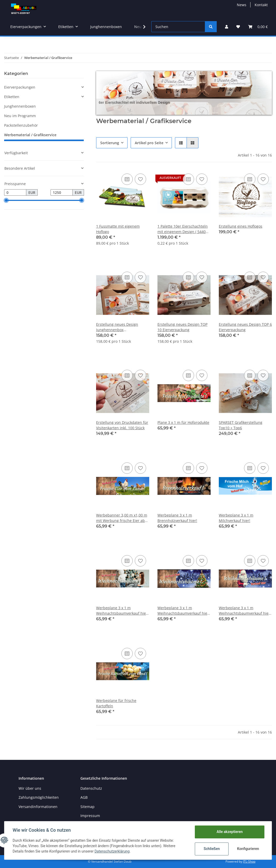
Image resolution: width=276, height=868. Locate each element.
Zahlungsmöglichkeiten (39, 797)
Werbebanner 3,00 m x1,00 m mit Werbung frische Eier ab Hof (122, 518)
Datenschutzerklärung (112, 851)
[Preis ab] (15, 193)
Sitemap (87, 807)
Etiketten (12, 97)
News (242, 5)
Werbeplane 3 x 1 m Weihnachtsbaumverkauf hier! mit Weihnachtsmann (245, 611)
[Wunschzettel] (238, 27)
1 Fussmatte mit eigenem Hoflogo (118, 229)
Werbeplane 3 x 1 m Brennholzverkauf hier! (177, 518)
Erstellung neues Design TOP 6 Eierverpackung (245, 327)
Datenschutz (91, 788)
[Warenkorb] (258, 27)
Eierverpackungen (20, 87)
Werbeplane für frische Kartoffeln (116, 703)
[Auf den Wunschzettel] (140, 179)
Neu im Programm (20, 116)
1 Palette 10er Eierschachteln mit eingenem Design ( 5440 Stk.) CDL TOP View (183, 229)
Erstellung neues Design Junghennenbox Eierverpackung (117, 327)
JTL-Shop (249, 861)
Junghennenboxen (20, 106)
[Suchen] (178, 27)
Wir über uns (30, 788)
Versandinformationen (38, 807)
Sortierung (110, 143)
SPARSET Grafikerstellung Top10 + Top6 (241, 425)
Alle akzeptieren (229, 832)
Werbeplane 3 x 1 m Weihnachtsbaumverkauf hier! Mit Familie (122, 611)
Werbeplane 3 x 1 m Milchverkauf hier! (236, 518)
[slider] (6, 201)
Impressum (90, 816)
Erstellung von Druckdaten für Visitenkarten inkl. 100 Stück (122, 425)
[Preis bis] (62, 193)
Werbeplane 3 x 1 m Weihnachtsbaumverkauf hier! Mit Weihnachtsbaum (184, 611)
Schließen (212, 849)
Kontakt (261, 5)
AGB (84, 797)
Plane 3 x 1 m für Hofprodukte (183, 422)
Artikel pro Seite (149, 143)
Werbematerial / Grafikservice (30, 135)
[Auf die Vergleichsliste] (127, 179)
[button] (227, 27)
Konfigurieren (248, 849)
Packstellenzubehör (21, 125)
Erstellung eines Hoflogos (241, 226)
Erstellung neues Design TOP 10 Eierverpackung (182, 327)
